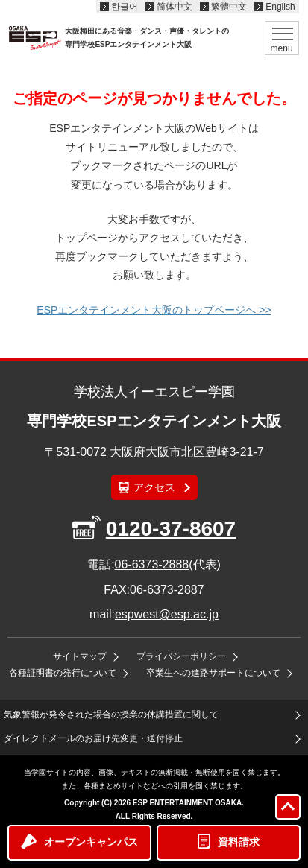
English (280, 7)
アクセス (154, 487)
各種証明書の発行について (63, 673)
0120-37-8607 (171, 529)
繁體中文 (229, 7)
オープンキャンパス (91, 842)
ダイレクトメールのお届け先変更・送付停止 (93, 738)
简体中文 (175, 7)
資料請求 (239, 842)
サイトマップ (80, 656)
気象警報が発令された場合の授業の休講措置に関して (111, 715)
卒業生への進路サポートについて (213, 673)
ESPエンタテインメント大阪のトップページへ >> (154, 310)
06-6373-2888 (152, 564)
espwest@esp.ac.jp (167, 614)
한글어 (125, 7)
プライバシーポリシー (181, 656)
